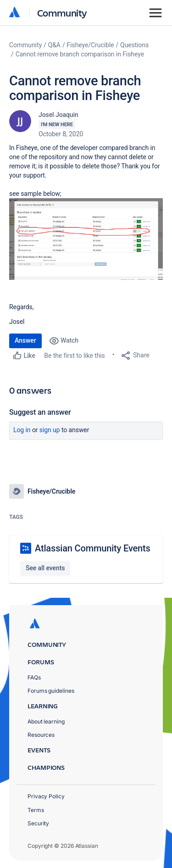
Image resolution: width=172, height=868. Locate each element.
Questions (134, 45)
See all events (45, 568)
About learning (46, 721)
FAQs (34, 677)
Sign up (50, 430)
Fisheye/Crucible (91, 45)
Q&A (54, 45)
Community (62, 13)
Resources (41, 735)
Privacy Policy (46, 796)
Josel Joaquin (58, 115)
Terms (36, 810)
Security (38, 823)
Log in (22, 430)
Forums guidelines (51, 691)
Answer (25, 340)
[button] (86, 239)
